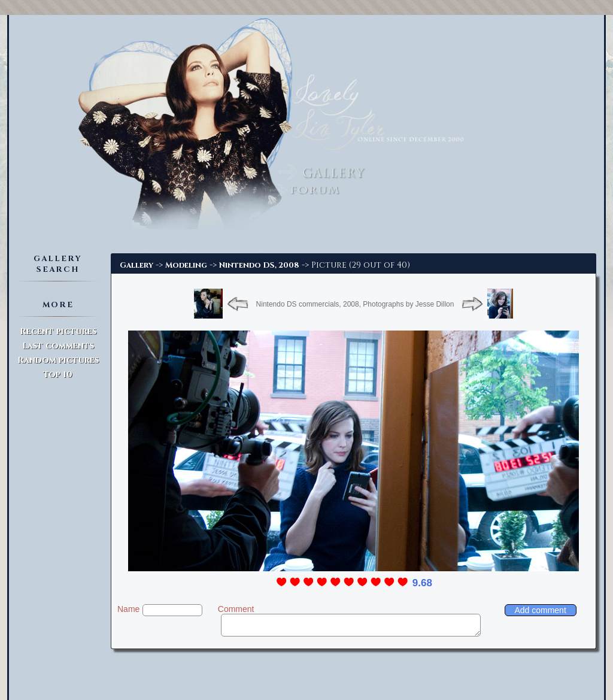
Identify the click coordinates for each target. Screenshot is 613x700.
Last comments (58, 346)
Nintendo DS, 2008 (259, 265)
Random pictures (58, 360)
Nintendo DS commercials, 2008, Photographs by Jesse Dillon (355, 304)
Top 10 (58, 375)
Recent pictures (58, 331)
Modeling (186, 265)
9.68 (422, 583)
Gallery (136, 265)
